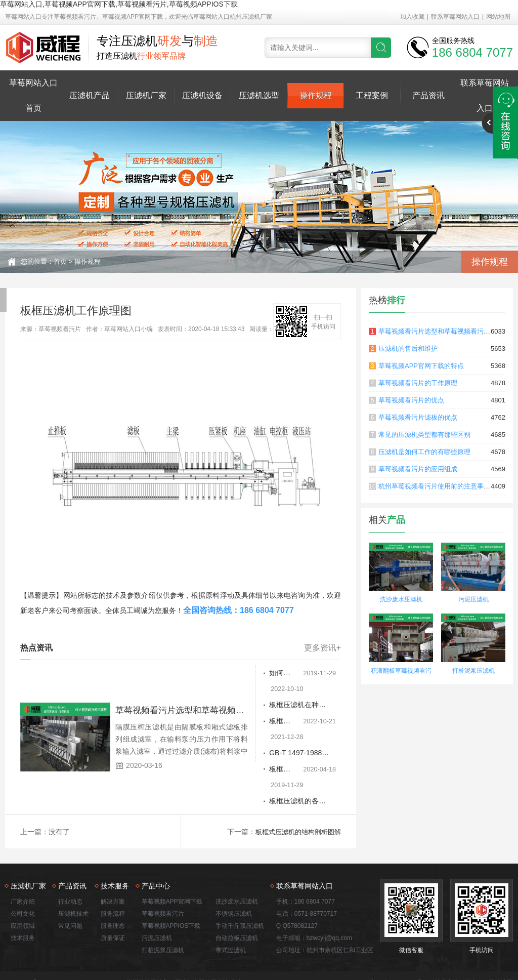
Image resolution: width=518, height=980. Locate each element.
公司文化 (23, 867)
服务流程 (113, 867)
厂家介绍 (23, 854)
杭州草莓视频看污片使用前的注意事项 (434, 486)
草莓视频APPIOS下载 (171, 879)
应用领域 (23, 879)
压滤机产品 (90, 95)
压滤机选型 (259, 95)
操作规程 (316, 95)
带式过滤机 (231, 903)
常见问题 (70, 879)
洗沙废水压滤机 (401, 599)
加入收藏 (412, 17)
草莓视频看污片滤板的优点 (418, 417)
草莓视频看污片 (163, 867)
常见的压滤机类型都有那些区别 (424, 435)
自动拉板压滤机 (237, 891)
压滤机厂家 (146, 95)
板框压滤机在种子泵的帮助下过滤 (269, 689)
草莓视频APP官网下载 (172, 854)
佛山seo (476, 935)
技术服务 (23, 891)
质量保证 (113, 891)
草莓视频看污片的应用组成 (418, 469)
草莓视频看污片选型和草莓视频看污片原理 (441, 331)
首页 (60, 261)
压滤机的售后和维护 (408, 349)
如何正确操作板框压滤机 (269, 673)
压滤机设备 (202, 95)
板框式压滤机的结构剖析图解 (295, 785)
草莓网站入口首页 (33, 95)
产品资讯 (428, 95)
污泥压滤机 (473, 599)
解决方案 (113, 854)
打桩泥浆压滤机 (473, 671)
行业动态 (70, 854)
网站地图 (498, 17)
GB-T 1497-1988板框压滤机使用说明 (269, 722)
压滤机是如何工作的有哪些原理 (424, 452)
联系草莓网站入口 (455, 17)
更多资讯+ (322, 648)
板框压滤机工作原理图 (269, 738)
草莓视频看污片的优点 (411, 400)
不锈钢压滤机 (234, 867)
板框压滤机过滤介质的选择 (269, 706)
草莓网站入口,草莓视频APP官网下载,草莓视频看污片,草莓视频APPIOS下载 (119, 4)
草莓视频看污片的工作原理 (418, 383)
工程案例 (372, 95)
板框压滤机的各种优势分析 (269, 754)
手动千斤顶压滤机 (240, 879)
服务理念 (113, 879)
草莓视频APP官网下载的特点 (421, 366)
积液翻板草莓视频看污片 (401, 672)
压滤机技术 (73, 867)
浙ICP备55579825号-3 (398, 935)
